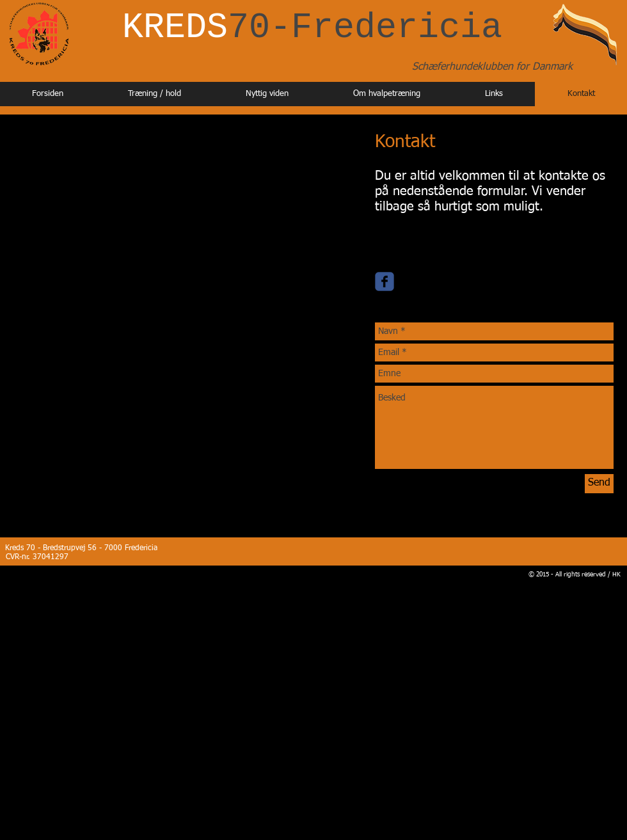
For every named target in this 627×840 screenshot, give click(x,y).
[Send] (599, 484)
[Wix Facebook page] (385, 281)
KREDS (312, 28)
